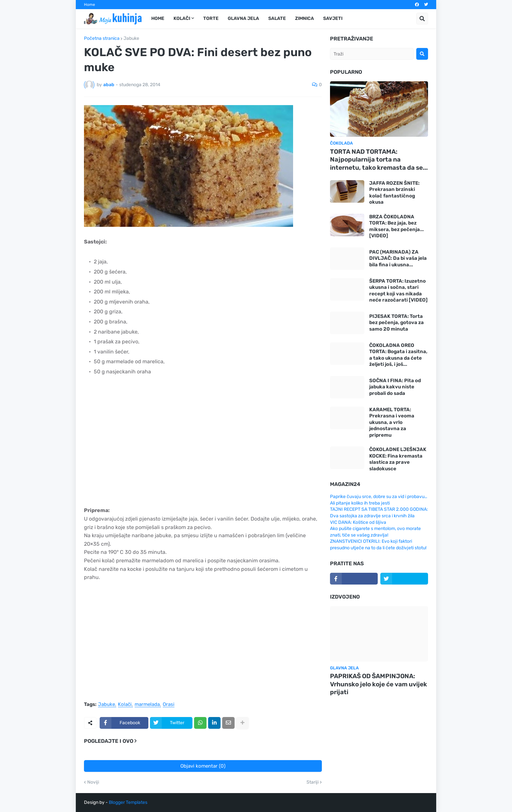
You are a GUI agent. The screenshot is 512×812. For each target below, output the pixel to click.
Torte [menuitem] (211, 18)
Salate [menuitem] (277, 18)
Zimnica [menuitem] (305, 18)
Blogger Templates (128, 802)
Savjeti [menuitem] (333, 18)
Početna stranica (102, 39)
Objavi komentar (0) (203, 766)
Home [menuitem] (158, 18)
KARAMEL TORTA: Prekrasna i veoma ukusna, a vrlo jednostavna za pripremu (392, 422)
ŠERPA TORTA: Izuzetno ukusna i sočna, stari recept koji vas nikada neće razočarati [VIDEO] (398, 291)
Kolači (125, 705)
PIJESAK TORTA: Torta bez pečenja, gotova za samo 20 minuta (396, 323)
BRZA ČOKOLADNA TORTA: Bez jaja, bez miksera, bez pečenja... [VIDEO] (396, 226)
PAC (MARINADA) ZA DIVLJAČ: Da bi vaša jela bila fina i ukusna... (398, 258)
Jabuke (131, 39)
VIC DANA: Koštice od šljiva (358, 522)
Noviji (93, 782)
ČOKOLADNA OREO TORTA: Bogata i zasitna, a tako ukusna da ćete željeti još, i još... (398, 355)
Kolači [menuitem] (182, 18)
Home (90, 5)
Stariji (313, 782)
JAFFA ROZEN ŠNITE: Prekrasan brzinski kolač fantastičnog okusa (394, 193)
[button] (422, 19)
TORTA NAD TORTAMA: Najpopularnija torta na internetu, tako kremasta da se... (379, 160)
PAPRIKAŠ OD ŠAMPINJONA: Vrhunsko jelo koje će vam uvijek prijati (379, 684)
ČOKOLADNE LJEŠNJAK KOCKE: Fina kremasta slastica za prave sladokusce (398, 459)
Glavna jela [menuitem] (243, 18)
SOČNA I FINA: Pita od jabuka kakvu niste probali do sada (395, 387)
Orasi (169, 705)
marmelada (147, 705)
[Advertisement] (203, 442)
